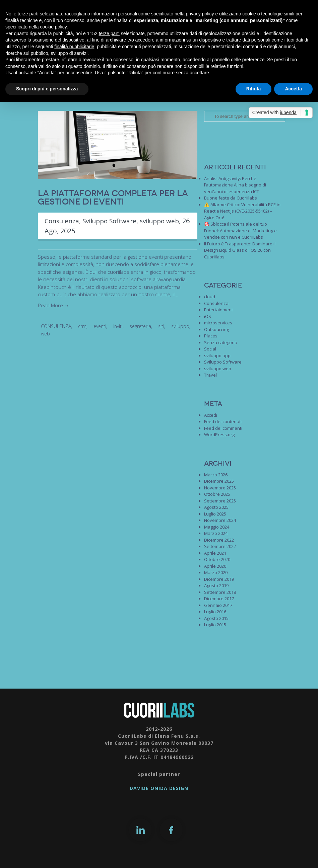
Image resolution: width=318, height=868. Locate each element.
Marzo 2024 (216, 533)
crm (82, 326)
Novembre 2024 (220, 520)
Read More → (54, 305)
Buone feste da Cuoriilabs (231, 198)
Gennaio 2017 (218, 605)
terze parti (109, 33)
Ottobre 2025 (217, 494)
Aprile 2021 (215, 553)
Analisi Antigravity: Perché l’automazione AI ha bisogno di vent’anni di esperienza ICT (235, 185)
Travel (210, 375)
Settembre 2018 (220, 592)
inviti (118, 326)
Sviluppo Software (114, 221)
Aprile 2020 (215, 566)
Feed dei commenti (223, 428)
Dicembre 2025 (219, 481)
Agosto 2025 (216, 507)
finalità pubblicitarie (74, 47)
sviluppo (180, 326)
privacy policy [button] (200, 14)
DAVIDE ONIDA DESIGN (159, 788)
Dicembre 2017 (219, 599)
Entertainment (218, 310)
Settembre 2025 (220, 501)
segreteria (140, 326)
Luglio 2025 (215, 514)
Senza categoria (221, 342)
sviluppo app (217, 356)
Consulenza (63, 221)
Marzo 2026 (216, 475)
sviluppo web (167, 221)
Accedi (211, 415)
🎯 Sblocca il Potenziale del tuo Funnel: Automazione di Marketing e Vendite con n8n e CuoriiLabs (240, 230)
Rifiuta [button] (254, 89)
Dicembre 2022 (219, 540)
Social (210, 349)
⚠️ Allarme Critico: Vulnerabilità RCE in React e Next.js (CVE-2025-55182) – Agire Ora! (242, 211)
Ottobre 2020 (217, 559)
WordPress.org (219, 435)
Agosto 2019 (216, 585)
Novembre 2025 (220, 488)
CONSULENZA (56, 326)
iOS (208, 316)
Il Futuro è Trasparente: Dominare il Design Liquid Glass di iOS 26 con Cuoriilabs (240, 250)
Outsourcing (216, 329)
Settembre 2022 (220, 546)
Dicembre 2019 (219, 579)
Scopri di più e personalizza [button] (47, 89)
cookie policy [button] (53, 27)
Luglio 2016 (215, 612)
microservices (218, 323)
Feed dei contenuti (223, 421)
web (45, 334)
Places (211, 336)
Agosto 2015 (216, 618)
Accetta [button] (293, 89)
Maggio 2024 (217, 527)
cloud (210, 297)
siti (161, 326)
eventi (100, 326)
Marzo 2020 (216, 572)
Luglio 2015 (215, 625)
